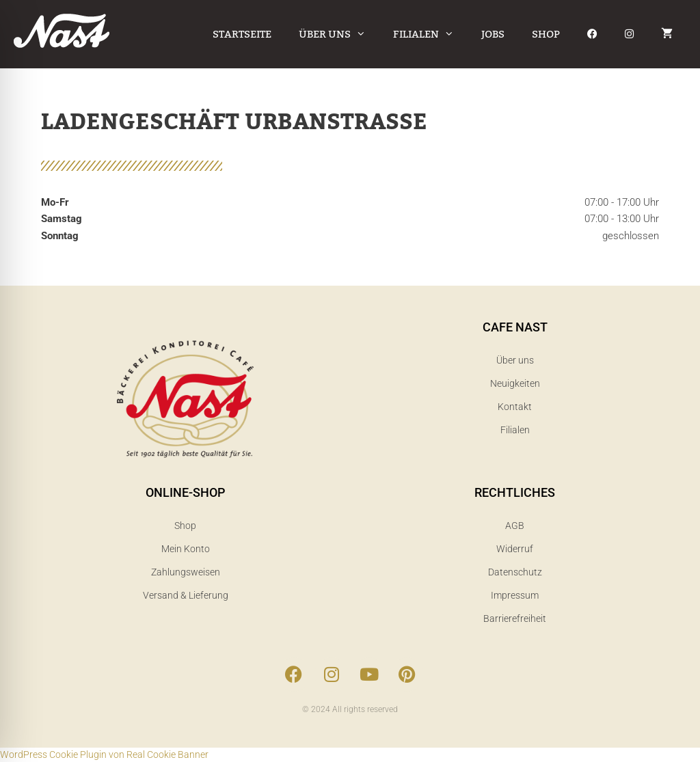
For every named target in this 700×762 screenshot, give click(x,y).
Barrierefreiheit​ (515, 618)
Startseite (242, 34)
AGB (515, 526)
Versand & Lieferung (186, 595)
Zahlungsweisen (186, 572)
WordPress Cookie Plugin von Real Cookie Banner (104, 754)
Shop (546, 34)
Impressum (515, 595)
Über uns (339, 34)
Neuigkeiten (515, 383)
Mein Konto (186, 549)
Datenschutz (515, 572)
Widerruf (515, 549)
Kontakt (515, 407)
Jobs (493, 34)
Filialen (430, 34)
